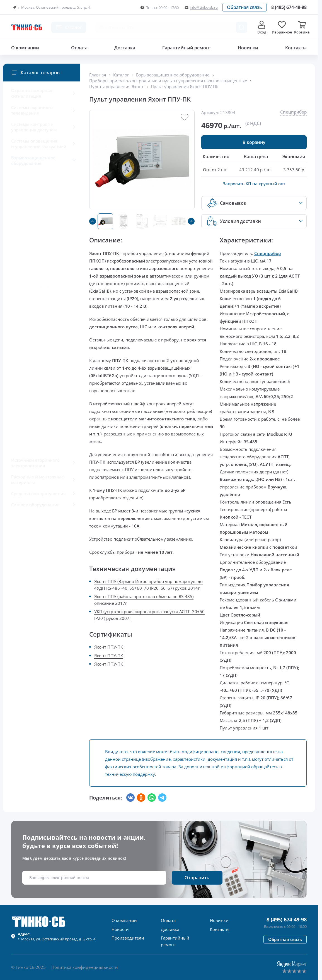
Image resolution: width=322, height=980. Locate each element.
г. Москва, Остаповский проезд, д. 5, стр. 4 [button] (50, 8)
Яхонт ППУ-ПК (109, 647)
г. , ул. (57, 936)
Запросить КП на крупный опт (254, 184)
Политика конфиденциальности (85, 967)
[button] (244, 7)
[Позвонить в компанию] (289, 7)
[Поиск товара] (242, 27)
